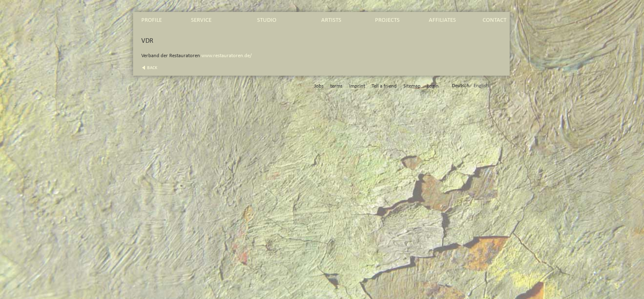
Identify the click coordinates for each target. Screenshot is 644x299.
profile (152, 20)
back (152, 68)
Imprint (357, 86)
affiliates (442, 20)
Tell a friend (384, 86)
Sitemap (412, 86)
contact (494, 20)
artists (331, 20)
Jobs (319, 86)
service (201, 20)
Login (433, 86)
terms (336, 86)
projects (387, 20)
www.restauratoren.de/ (227, 56)
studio (267, 20)
